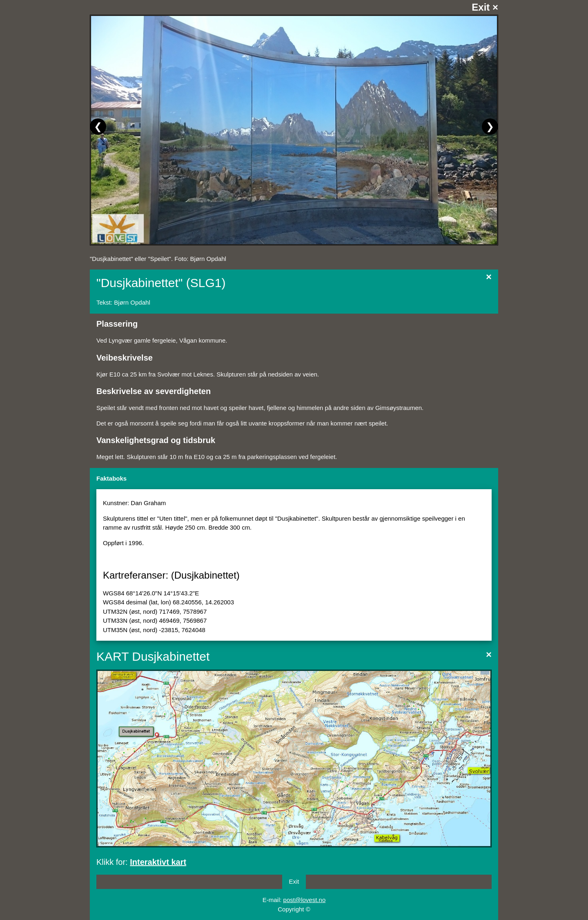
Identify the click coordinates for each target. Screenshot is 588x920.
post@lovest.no (305, 900)
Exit (294, 881)
